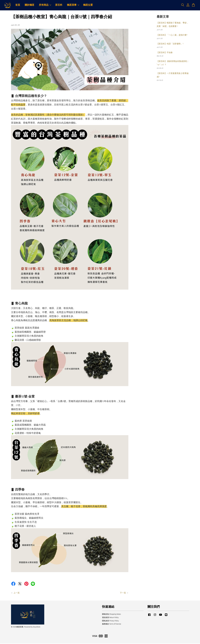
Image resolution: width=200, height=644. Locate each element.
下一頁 (123, 593)
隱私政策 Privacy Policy (110, 621)
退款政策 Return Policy (110, 618)
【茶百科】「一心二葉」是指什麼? (172, 35)
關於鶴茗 (30, 5)
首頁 (18, 5)
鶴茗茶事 (73, 5)
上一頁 (17, 593)
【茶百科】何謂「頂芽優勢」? (170, 44)
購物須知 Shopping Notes (111, 615)
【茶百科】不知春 (165, 53)
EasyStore (37, 627)
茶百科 (59, 5)
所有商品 (45, 5)
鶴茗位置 (88, 5)
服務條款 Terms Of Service (112, 625)
